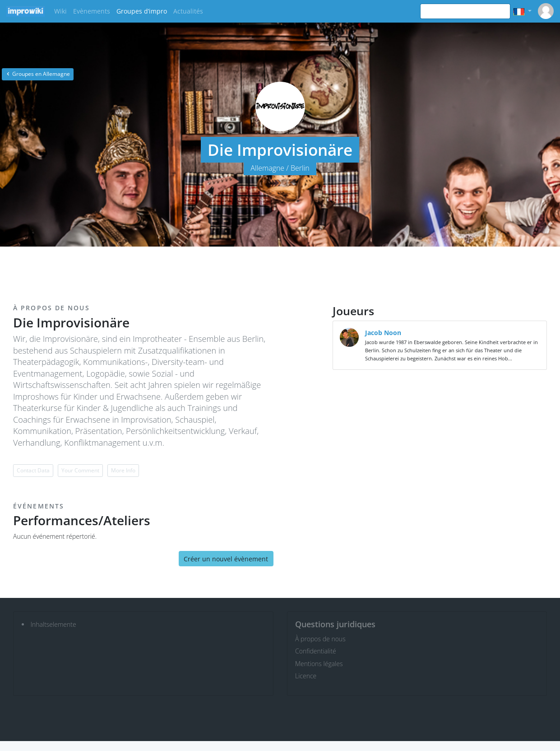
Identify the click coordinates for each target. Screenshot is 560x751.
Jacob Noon (383, 333)
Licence (306, 676)
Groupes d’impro (142, 11)
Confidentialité (316, 651)
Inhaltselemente (53, 624)
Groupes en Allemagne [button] (38, 74)
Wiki (60, 11)
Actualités (188, 11)
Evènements (92, 11)
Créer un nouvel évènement (226, 559)
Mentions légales (319, 664)
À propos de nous (320, 639)
